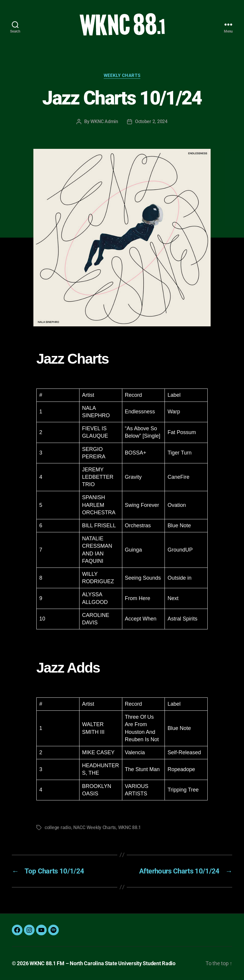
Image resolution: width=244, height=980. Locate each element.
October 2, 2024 (151, 121)
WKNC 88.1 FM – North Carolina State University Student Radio (103, 963)
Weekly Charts (122, 75)
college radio (58, 827)
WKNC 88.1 (130, 827)
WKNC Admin (104, 121)
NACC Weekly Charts (95, 827)
